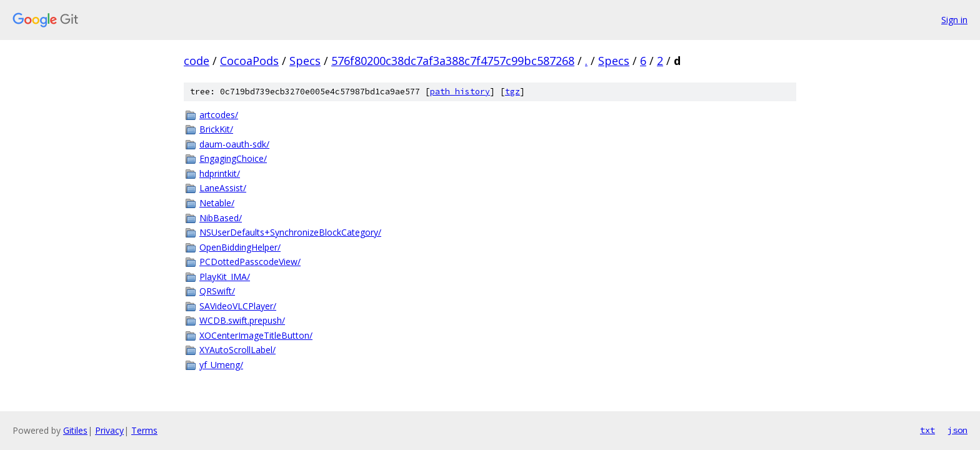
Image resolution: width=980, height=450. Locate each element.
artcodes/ (219, 115)
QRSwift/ (217, 291)
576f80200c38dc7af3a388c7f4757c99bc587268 (453, 61)
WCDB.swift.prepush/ (242, 320)
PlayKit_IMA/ (225, 277)
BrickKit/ (216, 129)
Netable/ (217, 203)
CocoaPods (249, 61)
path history (460, 92)
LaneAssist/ (223, 188)
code (197, 61)
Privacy (109, 430)
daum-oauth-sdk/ (234, 144)
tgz (512, 92)
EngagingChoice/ (233, 158)
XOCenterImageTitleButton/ (256, 335)
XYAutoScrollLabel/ (237, 350)
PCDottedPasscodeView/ (250, 262)
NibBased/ (221, 218)
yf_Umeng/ (221, 365)
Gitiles (75, 430)
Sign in (954, 20)
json (957, 430)
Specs (305, 61)
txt (927, 430)
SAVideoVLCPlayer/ (238, 306)
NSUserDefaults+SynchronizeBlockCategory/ (290, 232)
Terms (144, 430)
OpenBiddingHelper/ (240, 247)
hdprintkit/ (220, 173)
